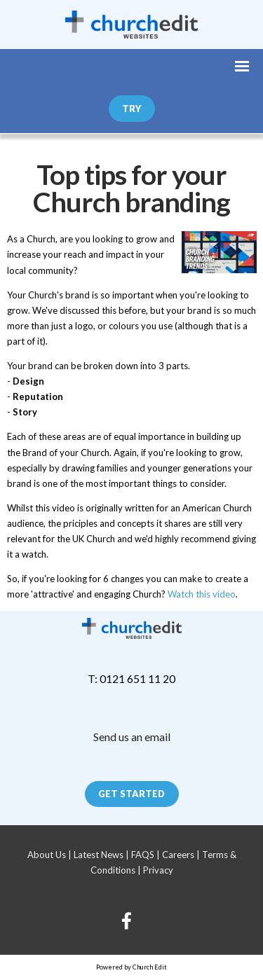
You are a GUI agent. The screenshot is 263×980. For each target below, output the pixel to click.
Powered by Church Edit (131, 967)
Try (131, 109)
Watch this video (202, 594)
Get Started (131, 794)
